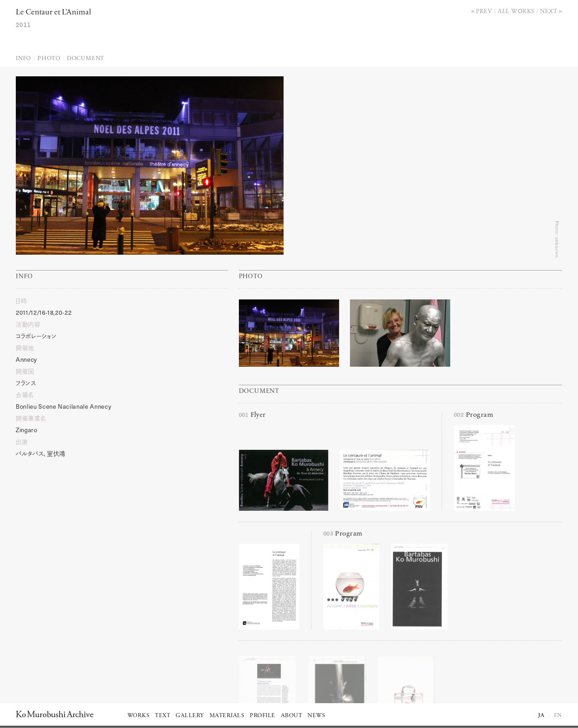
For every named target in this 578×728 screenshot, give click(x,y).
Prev (484, 11)
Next (549, 11)
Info (23, 58)
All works (516, 11)
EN (558, 715)
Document (86, 58)
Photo (49, 58)
